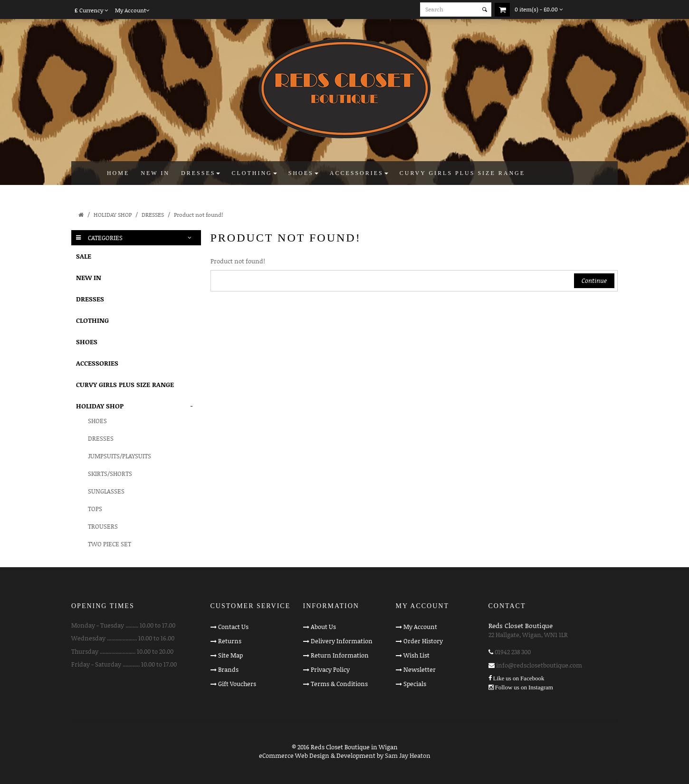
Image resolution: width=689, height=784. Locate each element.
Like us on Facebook (519, 678)
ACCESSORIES (97, 363)
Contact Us (233, 627)
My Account (420, 627)
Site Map (230, 655)
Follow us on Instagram (524, 687)
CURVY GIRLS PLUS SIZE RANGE (125, 384)
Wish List (416, 655)
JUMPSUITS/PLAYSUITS (120, 456)
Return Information (340, 655)
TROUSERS (103, 526)
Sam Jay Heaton (408, 755)
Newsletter (420, 669)
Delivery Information (342, 641)
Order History (423, 641)
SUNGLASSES (106, 491)
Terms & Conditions (339, 684)
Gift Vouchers (237, 684)
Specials (415, 684)
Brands (228, 669)
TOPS (95, 509)
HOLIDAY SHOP (113, 215)
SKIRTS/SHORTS (110, 474)
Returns (230, 641)
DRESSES (153, 215)
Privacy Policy (330, 669)
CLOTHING (92, 320)
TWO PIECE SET (110, 544)
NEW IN (89, 277)
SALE (84, 256)
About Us (323, 627)
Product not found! (198, 215)
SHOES (87, 342)
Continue (594, 281)
